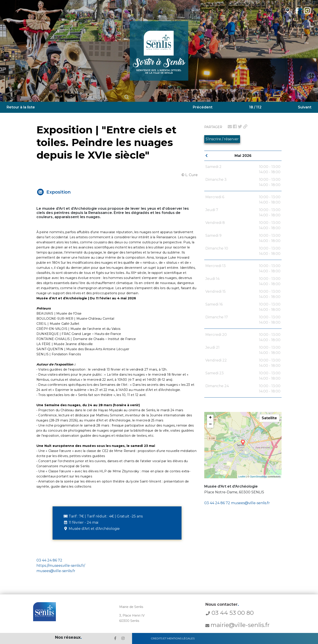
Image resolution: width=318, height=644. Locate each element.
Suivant (305, 107)
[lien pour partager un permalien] (245, 127)
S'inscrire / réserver (222, 139)
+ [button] (210, 418)
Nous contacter (222, 604)
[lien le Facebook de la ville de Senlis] (115, 638)
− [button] (210, 425)
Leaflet (242, 477)
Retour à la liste (21, 107)
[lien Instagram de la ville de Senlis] (307, 11)
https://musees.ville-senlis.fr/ (61, 566)
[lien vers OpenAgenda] (288, 11)
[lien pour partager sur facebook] (235, 127)
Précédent (203, 107)
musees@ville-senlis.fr (250, 503)
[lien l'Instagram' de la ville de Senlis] (123, 638)
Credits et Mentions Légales (173, 638)
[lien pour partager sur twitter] (240, 127)
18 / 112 (255, 107)
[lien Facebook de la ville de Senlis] (297, 11)
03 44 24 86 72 (217, 503)
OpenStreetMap (259, 477)
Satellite (269, 418)
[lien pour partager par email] (230, 127)
